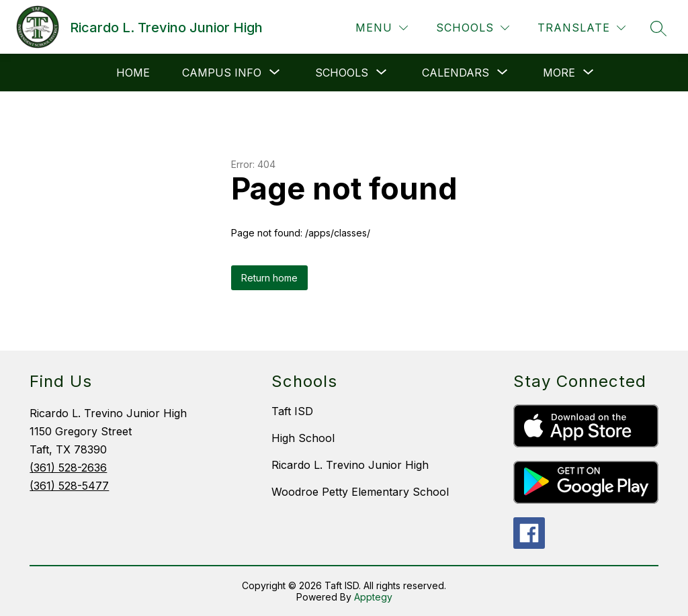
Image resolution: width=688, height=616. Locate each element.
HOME (133, 73)
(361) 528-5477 (69, 486)
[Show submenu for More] (559, 73)
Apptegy (373, 597)
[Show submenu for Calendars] (456, 73)
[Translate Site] (582, 28)
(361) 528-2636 (68, 468)
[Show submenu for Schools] (342, 73)
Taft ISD (292, 411)
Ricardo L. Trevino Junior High (350, 465)
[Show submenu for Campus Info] (222, 73)
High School (303, 438)
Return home (269, 278)
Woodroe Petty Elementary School (360, 492)
